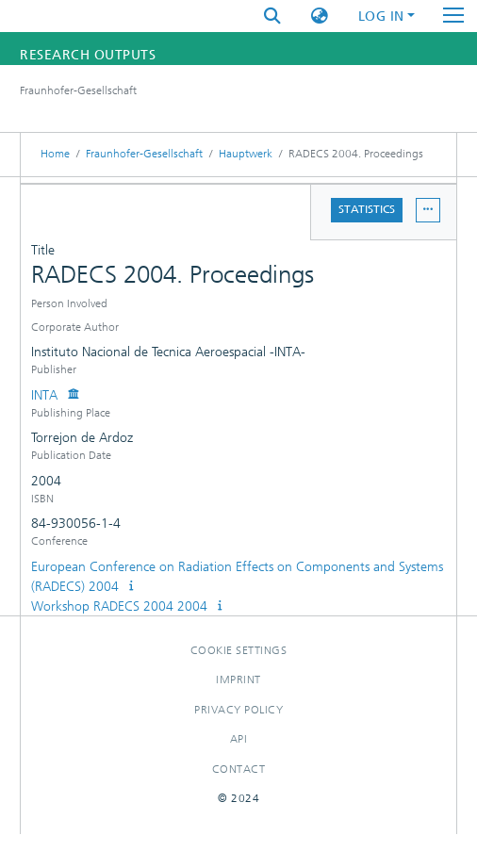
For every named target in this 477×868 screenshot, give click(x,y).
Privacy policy (238, 710)
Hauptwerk (246, 154)
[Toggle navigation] (453, 16)
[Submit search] (272, 16)
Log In (381, 16)
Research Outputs (88, 55)
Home (55, 154)
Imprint (238, 680)
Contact (239, 769)
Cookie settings (239, 650)
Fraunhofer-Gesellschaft (144, 154)
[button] (320, 16)
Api (239, 739)
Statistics (367, 209)
